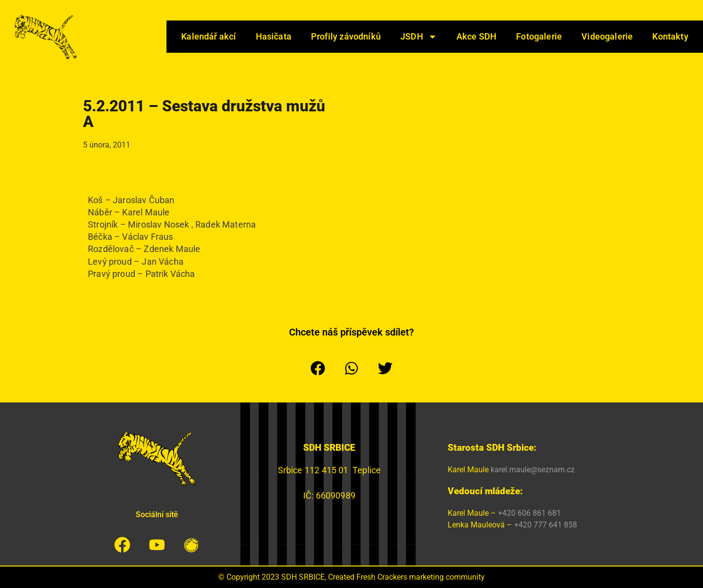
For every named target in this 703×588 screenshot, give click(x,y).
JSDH (419, 37)
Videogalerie (607, 36)
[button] (318, 368)
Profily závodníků (346, 36)
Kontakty (670, 36)
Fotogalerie (539, 36)
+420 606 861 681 (529, 513)
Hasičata (274, 36)
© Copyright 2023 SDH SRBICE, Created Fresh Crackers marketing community (351, 577)
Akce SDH (476, 36)
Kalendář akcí (208, 36)
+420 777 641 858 (546, 525)
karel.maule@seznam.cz (533, 470)
